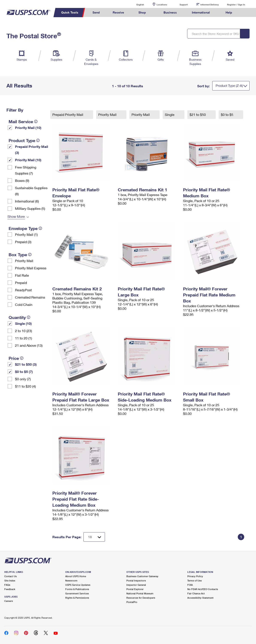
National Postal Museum (140, 593)
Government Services (77, 593)
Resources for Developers (141, 598)
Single (170, 114)
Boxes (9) (22, 180)
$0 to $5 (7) (24, 372)
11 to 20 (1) (23, 338)
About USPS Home (76, 576)
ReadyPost (23, 290)
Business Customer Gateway (142, 576)
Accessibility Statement (200, 598)
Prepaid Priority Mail (68, 114)
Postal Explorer (135, 589)
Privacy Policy (195, 576)
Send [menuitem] (96, 12)
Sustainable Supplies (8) (31, 191)
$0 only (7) (23, 379)
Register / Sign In (236, 5)
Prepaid (21, 283)
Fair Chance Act (196, 593)
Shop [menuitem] (142, 12)
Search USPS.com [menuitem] (246, 13)
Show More (16, 216)
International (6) (27, 201)
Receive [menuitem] (118, 12)
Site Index (10, 580)
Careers (9, 601)
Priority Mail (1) (26, 234)
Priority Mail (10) (28, 128)
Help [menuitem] (229, 12)
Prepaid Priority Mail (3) (32, 149)
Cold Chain (24, 304)
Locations (162, 5)
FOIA (190, 585)
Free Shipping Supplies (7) (26, 170)
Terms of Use (195, 580)
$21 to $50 (198, 114)
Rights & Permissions (77, 598)
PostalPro (132, 602)
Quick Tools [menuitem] (70, 12)
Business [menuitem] (170, 12)
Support (184, 5)
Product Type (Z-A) (229, 86)
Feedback (10, 589)
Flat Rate (22, 275)
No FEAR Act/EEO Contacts (203, 589)
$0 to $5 (227, 114)
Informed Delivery (210, 5)
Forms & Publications (77, 589)
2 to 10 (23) (23, 331)
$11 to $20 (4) (25, 386)
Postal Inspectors (136, 580)
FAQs (7, 585)
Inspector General (136, 585)
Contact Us (11, 576)
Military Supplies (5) (30, 208)
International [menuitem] (201, 12)
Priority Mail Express (31, 268)
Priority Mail (24, 261)
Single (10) (23, 323)
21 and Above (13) (29, 345)
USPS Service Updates (78, 585)
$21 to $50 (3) (26, 364)
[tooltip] (36, 121)
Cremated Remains (30, 297)
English (136, 4)
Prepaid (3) (23, 242)
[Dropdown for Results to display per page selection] (94, 537)
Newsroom (71, 580)
